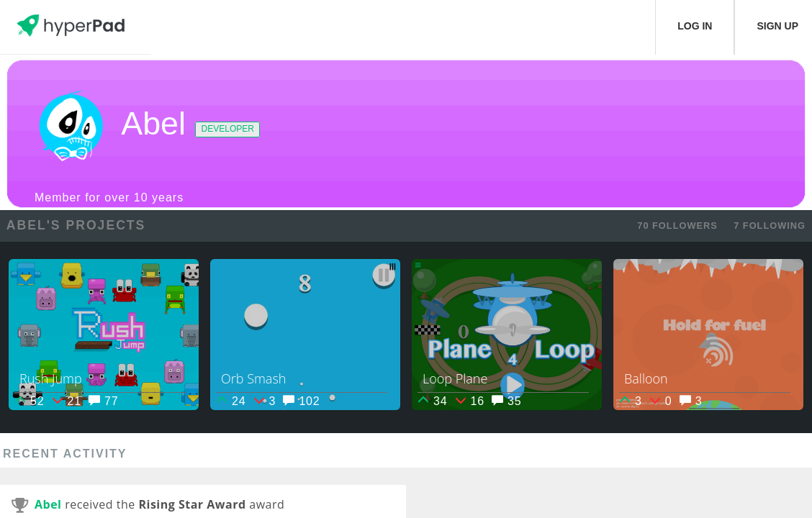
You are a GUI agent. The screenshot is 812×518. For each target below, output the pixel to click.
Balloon (646, 378)
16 (470, 401)
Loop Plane (455, 378)
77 (103, 401)
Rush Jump (51, 378)
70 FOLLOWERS (677, 226)
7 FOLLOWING (770, 226)
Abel (48, 504)
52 (29, 401)
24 (231, 401)
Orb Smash (253, 378)
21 (67, 401)
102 (301, 401)
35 (506, 401)
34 (432, 401)
